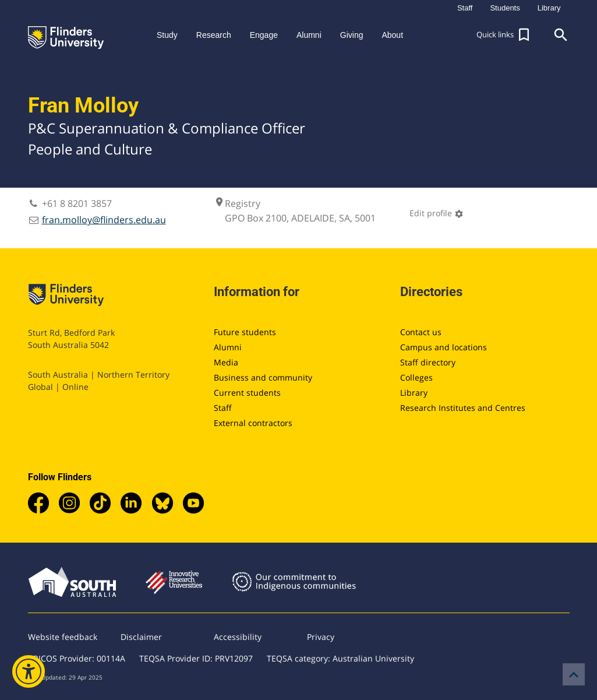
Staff (223, 408)
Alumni (228, 347)
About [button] (392, 35)
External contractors (253, 423)
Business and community (263, 377)
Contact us (421, 332)
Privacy (321, 637)
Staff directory (428, 362)
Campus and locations (444, 347)
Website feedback (63, 637)
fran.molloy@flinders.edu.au (104, 220)
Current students (247, 393)
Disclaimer (141, 637)
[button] (504, 35)
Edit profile (437, 213)
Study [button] (167, 35)
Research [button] (214, 35)
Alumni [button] (309, 35)
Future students (245, 332)
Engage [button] (264, 35)
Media (226, 362)
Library (414, 393)
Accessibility (238, 637)
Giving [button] (352, 35)
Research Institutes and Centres (463, 408)
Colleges (416, 377)
